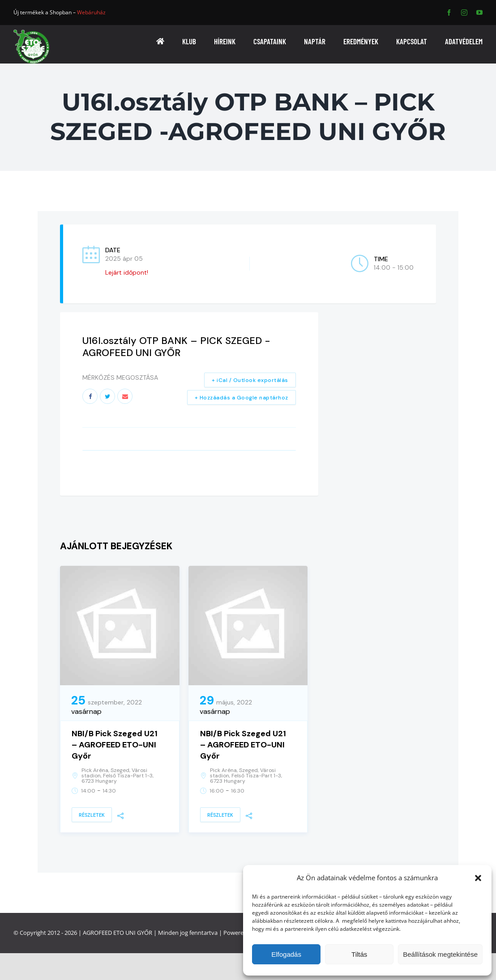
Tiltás (359, 954)
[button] (478, 878)
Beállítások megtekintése (440, 954)
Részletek (92, 815)
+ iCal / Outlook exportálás (250, 380)
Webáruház (91, 12)
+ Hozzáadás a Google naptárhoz (242, 398)
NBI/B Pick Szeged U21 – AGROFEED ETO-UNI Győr (115, 745)
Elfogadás (286, 954)
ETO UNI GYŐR (133, 933)
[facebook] (449, 13)
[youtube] (479, 13)
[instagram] (464, 13)
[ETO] (31, 32)
